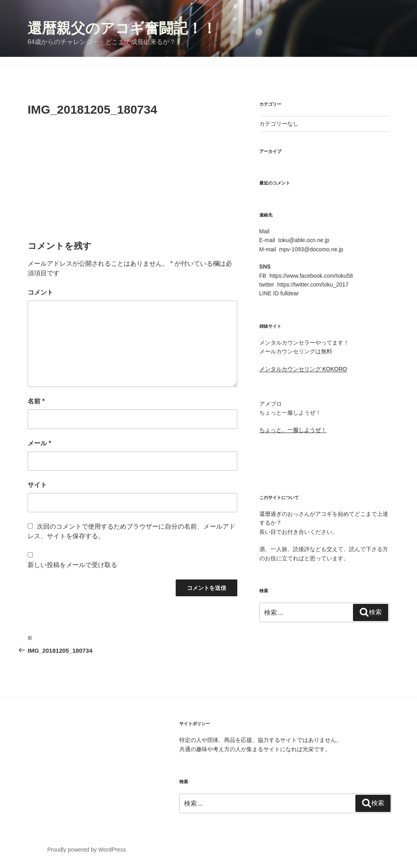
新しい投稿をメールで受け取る (72, 565)
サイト (37, 485)
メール (39, 443)
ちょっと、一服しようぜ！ (293, 430)
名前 (36, 401)
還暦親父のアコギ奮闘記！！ (122, 28)
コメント (40, 292)
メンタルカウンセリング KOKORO (303, 369)
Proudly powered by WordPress (87, 850)
